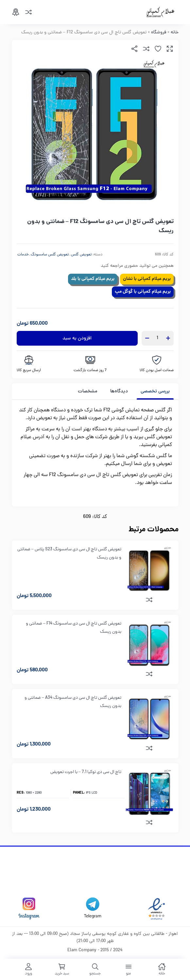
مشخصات (88, 392)
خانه (175, 33)
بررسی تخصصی (155, 392)
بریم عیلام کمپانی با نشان (147, 279)
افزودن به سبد (77, 338)
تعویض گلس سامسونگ (50, 255)
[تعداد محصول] (158, 338)
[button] (170, 49)
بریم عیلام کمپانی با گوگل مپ (143, 292)
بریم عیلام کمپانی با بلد (93, 279)
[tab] (155, 391)
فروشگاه (159, 33)
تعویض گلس (81, 255)
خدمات (23, 255)
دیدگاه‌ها (119, 392)
